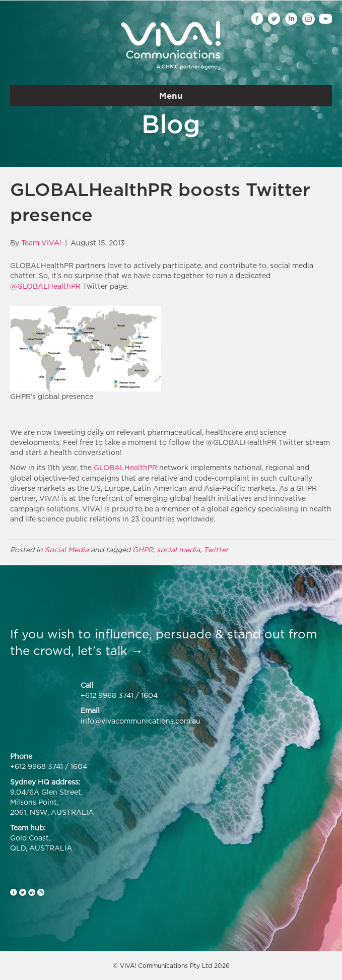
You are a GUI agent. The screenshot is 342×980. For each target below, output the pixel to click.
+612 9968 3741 (107, 695)
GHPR (143, 549)
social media (178, 549)
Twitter (216, 549)
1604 (149, 695)
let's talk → (110, 650)
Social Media (67, 549)
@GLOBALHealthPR (45, 286)
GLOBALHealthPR (125, 467)
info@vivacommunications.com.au (141, 721)
